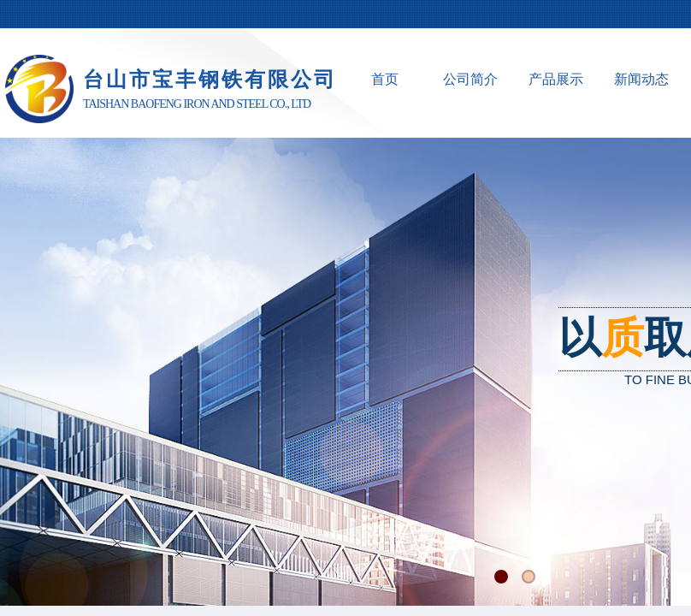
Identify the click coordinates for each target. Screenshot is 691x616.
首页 (385, 79)
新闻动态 (641, 79)
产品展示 (556, 79)
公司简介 (470, 79)
